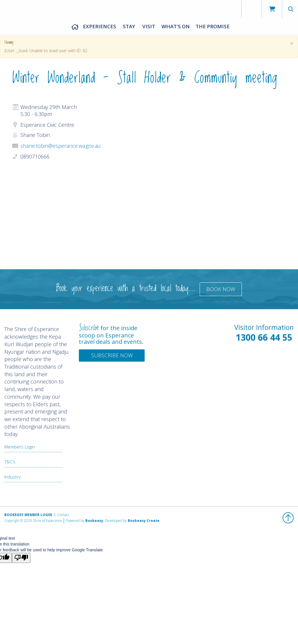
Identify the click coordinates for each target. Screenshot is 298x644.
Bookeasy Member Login (28, 515)
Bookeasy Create (144, 521)
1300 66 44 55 (264, 337)
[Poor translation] (21, 558)
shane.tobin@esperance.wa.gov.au (61, 146)
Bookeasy (94, 521)
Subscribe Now (112, 355)
